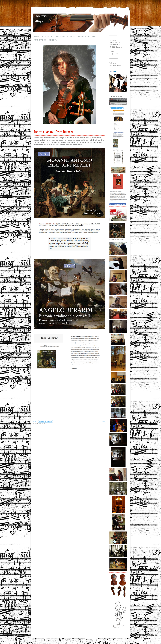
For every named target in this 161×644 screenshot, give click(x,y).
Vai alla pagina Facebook (118, 204)
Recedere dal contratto (45, 421)
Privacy (35, 421)
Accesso (103, 421)
